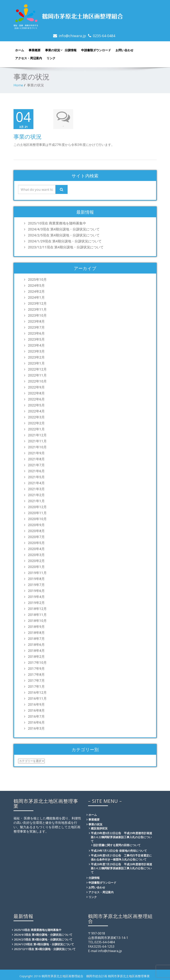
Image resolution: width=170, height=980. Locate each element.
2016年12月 (37, 693)
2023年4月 (36, 345)
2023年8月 (36, 321)
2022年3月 (36, 417)
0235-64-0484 (104, 36)
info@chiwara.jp (72, 36)
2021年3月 (36, 489)
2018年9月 (36, 627)
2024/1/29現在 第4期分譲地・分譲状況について (65, 241)
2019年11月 (37, 573)
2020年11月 (37, 513)
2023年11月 (37, 309)
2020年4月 (36, 549)
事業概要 (35, 50)
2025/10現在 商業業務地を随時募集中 (57, 223)
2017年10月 (37, 663)
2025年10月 (37, 280)
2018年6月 (36, 645)
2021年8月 (36, 459)
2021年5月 (36, 477)
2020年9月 (36, 525)
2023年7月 (36, 327)
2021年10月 (37, 447)
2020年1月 (36, 567)
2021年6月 (36, 471)
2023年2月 (36, 357)
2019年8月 (36, 579)
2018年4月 (36, 651)
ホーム (20, 50)
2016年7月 (36, 716)
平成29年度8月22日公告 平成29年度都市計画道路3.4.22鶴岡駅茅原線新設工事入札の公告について (121, 837)
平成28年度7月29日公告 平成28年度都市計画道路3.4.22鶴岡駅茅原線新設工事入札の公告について (121, 868)
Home (18, 85)
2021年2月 (36, 495)
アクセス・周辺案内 (29, 58)
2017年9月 (36, 669)
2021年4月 (36, 483)
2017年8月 (36, 675)
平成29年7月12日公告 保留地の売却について (119, 851)
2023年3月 (36, 351)
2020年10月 (37, 519)
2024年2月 (36, 291)
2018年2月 (36, 657)
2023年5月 (36, 339)
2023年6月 (36, 333)
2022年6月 (36, 399)
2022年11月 (37, 375)
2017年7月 (36, 681)
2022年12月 (37, 369)
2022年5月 (36, 405)
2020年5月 (36, 543)
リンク (51, 58)
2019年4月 (36, 597)
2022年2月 (36, 423)
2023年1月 (36, 363)
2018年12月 (37, 609)
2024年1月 (36, 297)
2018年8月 (36, 633)
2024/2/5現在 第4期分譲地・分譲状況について (64, 235)
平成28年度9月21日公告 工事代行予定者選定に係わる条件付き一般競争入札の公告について (121, 857)
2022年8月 (36, 393)
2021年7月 (36, 465)
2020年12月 (37, 507)
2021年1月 (36, 501)
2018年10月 (37, 621)
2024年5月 (36, 286)
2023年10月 (37, 315)
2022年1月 (36, 429)
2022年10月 (37, 381)
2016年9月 (36, 704)
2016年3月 (36, 728)
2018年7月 (36, 639)
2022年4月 (36, 411)
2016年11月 (37, 698)
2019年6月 (36, 591)
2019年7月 (36, 585)
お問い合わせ (124, 50)
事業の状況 (53, 50)
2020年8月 (36, 531)
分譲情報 (71, 50)
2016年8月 (36, 710)
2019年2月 (36, 603)
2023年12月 (37, 303)
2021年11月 (37, 441)
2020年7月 (36, 537)
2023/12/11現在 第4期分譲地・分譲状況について (66, 247)
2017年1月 (36, 687)
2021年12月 (37, 435)
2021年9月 (36, 453)
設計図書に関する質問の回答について (117, 845)
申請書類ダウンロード (96, 50)
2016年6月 (36, 722)
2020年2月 (36, 561)
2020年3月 (36, 555)
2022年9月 (36, 387)
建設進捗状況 (99, 828)
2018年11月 (37, 615)
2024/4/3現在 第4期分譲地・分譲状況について (64, 229)
